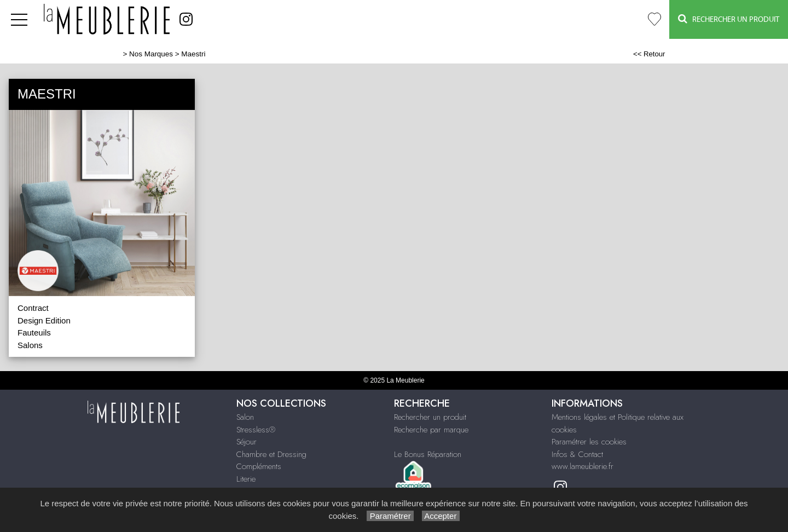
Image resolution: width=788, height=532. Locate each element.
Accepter (441, 516)
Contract (33, 308)
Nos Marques (151, 54)
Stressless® (256, 430)
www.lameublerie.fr (583, 466)
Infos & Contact (577, 454)
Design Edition (44, 320)
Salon (245, 417)
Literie (246, 479)
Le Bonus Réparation (428, 454)
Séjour (247, 442)
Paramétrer (390, 516)
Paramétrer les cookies (589, 442)
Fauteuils (34, 332)
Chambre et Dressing (271, 454)
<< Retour (649, 54)
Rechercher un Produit (729, 19)
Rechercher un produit (430, 417)
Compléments (259, 466)
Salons (30, 345)
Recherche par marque (431, 430)
